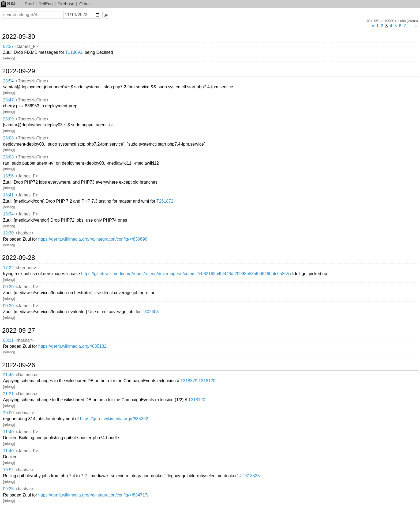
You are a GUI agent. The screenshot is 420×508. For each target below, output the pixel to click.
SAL (9, 4)
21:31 (8, 394)
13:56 (8, 176)
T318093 (74, 52)
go (106, 15)
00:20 (8, 306)
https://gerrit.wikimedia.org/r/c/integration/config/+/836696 (93, 239)
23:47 (8, 100)
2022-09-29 (19, 71)
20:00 (8, 413)
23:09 (8, 119)
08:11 (8, 340)
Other (85, 4)
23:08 (8, 138)
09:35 (8, 489)
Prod (29, 4)
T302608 (150, 312)
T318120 (207, 381)
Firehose (66, 4)
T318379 (189, 381)
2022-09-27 (19, 331)
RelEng (46, 4)
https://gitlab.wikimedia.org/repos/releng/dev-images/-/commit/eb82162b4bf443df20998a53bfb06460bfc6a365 (185, 274)
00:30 (8, 287)
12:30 (8, 233)
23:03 (8, 157)
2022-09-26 (19, 365)
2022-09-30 (19, 37)
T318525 (251, 476)
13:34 (8, 214)
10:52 (8, 470)
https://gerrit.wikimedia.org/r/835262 (114, 419)
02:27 (8, 46)
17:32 (8, 268)
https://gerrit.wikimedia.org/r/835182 (72, 346)
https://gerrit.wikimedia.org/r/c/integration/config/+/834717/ (93, 495)
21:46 (8, 375)
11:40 (8, 432)
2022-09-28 (19, 258)
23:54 (8, 81)
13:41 (8, 195)
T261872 (165, 201)
